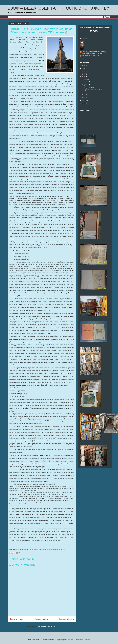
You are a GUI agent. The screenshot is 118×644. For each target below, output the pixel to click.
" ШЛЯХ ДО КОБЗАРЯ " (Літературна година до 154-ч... (93, 89)
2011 (84, 103)
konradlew (71, 640)
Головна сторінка (41, 619)
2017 (84, 71)
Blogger (87, 640)
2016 (84, 74)
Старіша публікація (67, 619)
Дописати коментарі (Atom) (47, 626)
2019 (84, 66)
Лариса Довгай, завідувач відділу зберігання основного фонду (94, 53)
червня (86, 82)
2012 (84, 100)
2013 (84, 98)
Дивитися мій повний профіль (90, 56)
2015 (84, 77)
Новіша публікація (17, 619)
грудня (86, 79)
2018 (84, 68)
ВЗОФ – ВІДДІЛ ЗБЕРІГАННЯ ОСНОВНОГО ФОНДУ (58, 8)
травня (86, 85)
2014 (84, 95)
